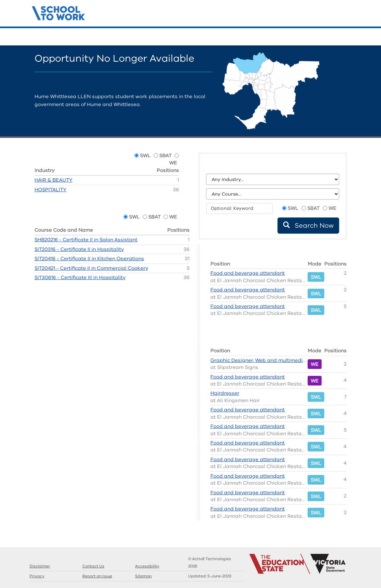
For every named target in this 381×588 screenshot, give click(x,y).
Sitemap (143, 576)
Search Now (308, 226)
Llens (337, 37)
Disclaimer (40, 566)
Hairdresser (225, 393)
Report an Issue (97, 576)
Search (317, 37)
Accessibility (147, 566)
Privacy (37, 576)
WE (173, 163)
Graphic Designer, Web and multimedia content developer (281, 360)
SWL (145, 155)
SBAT (165, 155)
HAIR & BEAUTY (53, 180)
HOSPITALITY (50, 190)
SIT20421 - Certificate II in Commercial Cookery (91, 268)
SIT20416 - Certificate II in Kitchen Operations (89, 259)
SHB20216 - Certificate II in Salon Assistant (86, 240)
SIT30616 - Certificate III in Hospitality (80, 277)
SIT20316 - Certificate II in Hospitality (79, 249)
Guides (327, 37)
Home (307, 37)
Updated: (210, 576)
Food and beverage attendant (248, 273)
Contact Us (346, 37)
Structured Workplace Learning (59, 12)
